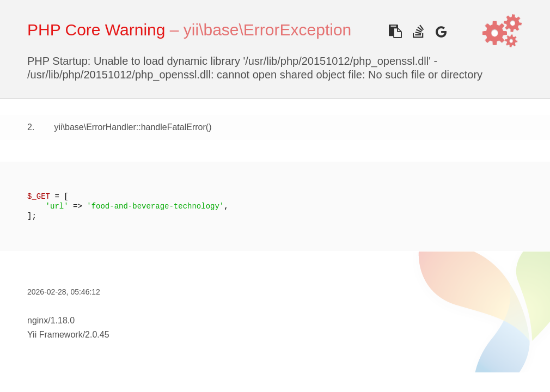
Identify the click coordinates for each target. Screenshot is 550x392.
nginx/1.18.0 (51, 320)
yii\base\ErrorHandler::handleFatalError (130, 127)
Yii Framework (55, 335)
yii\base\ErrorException (267, 30)
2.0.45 (97, 335)
